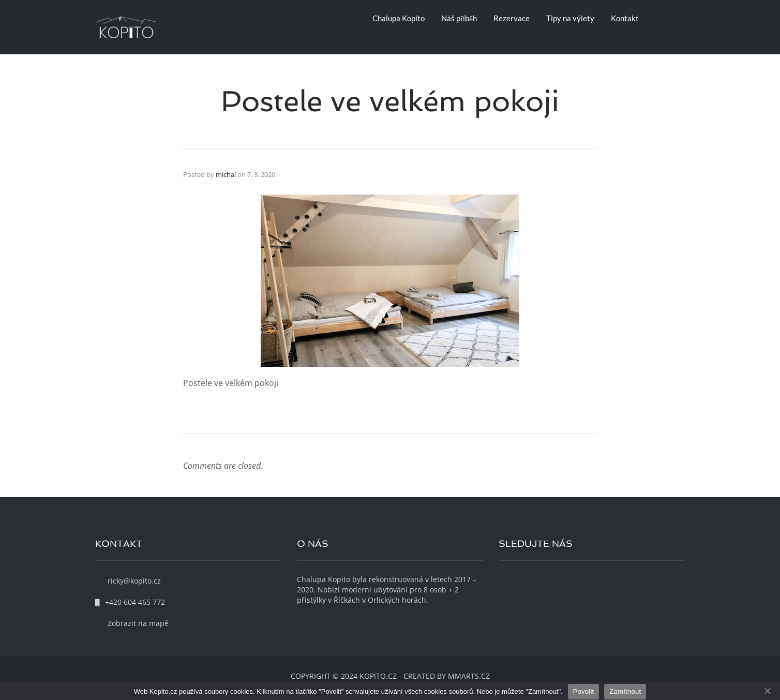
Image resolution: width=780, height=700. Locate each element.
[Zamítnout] (767, 691)
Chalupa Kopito (399, 18)
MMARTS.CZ (469, 676)
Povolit (584, 691)
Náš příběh (459, 18)
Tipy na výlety (570, 18)
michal (226, 174)
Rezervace (512, 18)
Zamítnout (625, 691)
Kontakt (625, 18)
